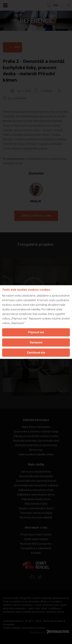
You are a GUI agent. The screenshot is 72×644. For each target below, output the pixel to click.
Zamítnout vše (36, 352)
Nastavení (36, 342)
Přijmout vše (36, 332)
